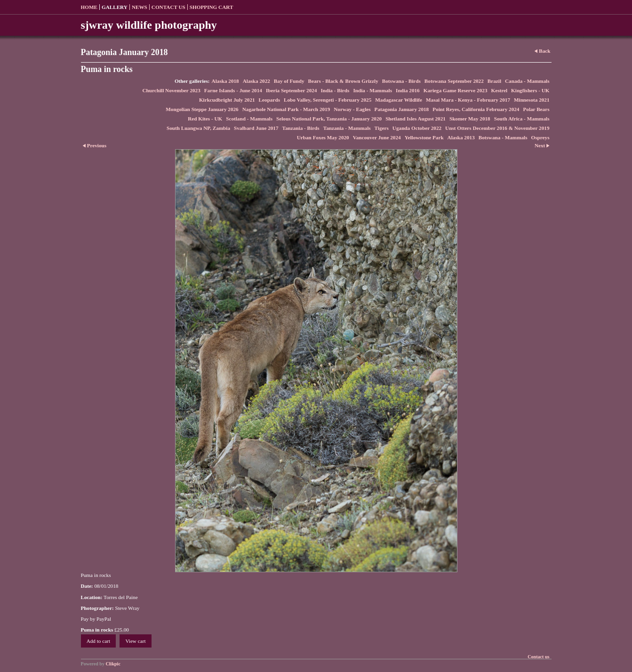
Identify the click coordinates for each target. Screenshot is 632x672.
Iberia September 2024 (292, 90)
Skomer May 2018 (470, 119)
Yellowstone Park (424, 137)
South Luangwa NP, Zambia (198, 128)
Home (89, 7)
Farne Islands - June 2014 (233, 90)
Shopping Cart (212, 7)
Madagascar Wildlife (399, 100)
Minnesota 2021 (532, 100)
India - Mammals (372, 90)
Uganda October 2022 (417, 128)
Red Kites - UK (205, 119)
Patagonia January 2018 (402, 109)
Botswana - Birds (401, 81)
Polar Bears (536, 109)
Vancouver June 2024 (377, 137)
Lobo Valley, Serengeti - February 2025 (328, 100)
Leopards (269, 100)
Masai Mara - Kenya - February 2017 (468, 100)
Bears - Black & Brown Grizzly (343, 81)
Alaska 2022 (256, 81)
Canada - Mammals (527, 81)
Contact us (168, 7)
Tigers (382, 128)
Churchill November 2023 (172, 90)
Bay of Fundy (289, 81)
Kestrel (499, 90)
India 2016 (408, 90)
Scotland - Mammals (249, 119)
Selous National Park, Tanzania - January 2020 (329, 119)
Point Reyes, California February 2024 (476, 109)
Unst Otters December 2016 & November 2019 (497, 128)
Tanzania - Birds (301, 128)
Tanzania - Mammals (347, 128)
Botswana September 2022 (454, 81)
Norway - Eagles (352, 109)
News (140, 7)
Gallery (115, 7)
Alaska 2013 (461, 137)
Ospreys (540, 137)
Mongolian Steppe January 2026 (202, 109)
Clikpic (113, 664)
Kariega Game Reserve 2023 (456, 90)
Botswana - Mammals (503, 137)
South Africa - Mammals (522, 119)
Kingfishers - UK (530, 90)
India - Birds (335, 90)
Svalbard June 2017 (256, 128)
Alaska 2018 (225, 81)
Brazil (494, 81)
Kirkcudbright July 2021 (227, 100)
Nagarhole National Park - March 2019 (286, 109)
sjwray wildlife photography (149, 25)
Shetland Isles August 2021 (416, 119)
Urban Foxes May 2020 (323, 137)
